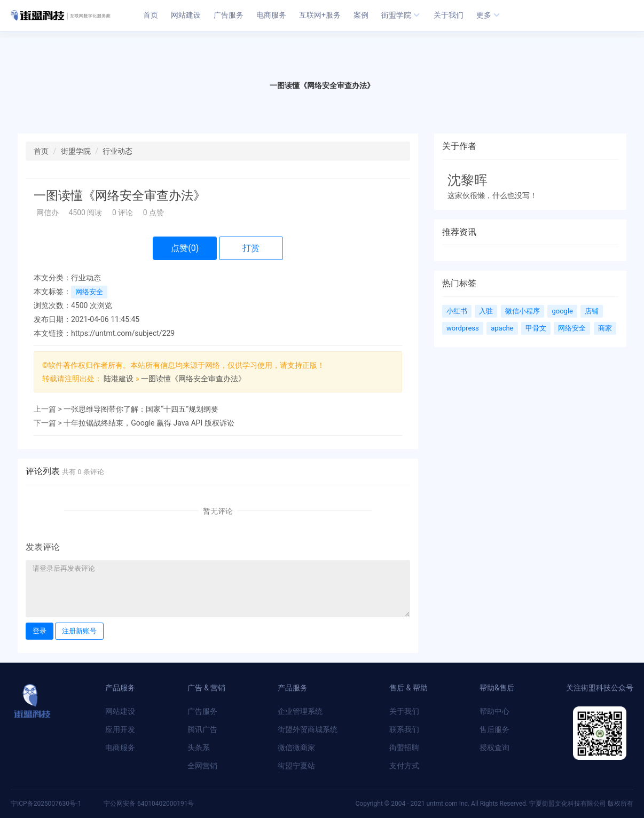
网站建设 (120, 711)
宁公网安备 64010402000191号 (149, 804)
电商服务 (120, 748)
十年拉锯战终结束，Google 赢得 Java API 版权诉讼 (149, 423)
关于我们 (404, 711)
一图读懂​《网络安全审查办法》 (193, 379)
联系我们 (404, 729)
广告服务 (202, 711)
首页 (41, 151)
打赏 (251, 248)
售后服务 (494, 729)
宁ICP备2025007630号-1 (47, 804)
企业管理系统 (300, 711)
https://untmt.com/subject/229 (123, 333)
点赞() (185, 248)
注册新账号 (79, 631)
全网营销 (202, 766)
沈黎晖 (468, 180)
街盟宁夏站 (296, 766)
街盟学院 (76, 151)
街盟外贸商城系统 (308, 729)
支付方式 (404, 766)
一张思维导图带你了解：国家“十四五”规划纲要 (141, 409)
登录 (40, 631)
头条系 (199, 748)
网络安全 (89, 292)
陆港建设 (119, 379)
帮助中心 (494, 711)
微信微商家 (296, 748)
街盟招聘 (404, 748)
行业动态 (117, 151)
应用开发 (120, 729)
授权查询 (494, 748)
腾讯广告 (202, 729)
